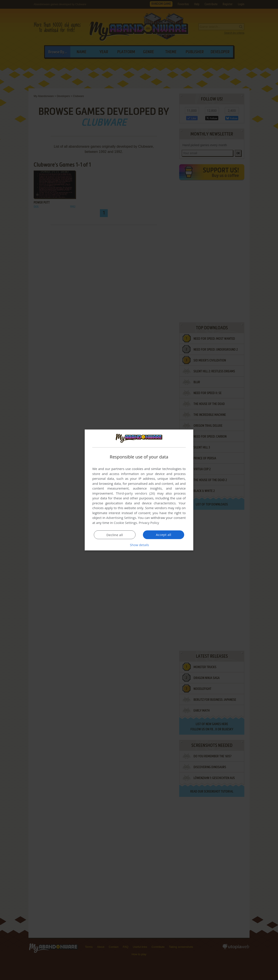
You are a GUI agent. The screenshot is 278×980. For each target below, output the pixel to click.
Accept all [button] (164, 535)
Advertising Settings (121, 518)
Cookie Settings (125, 523)
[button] (139, 545)
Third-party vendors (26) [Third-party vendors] (135, 493)
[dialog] (139, 490)
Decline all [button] (115, 535)
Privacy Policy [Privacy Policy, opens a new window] (149, 523)
